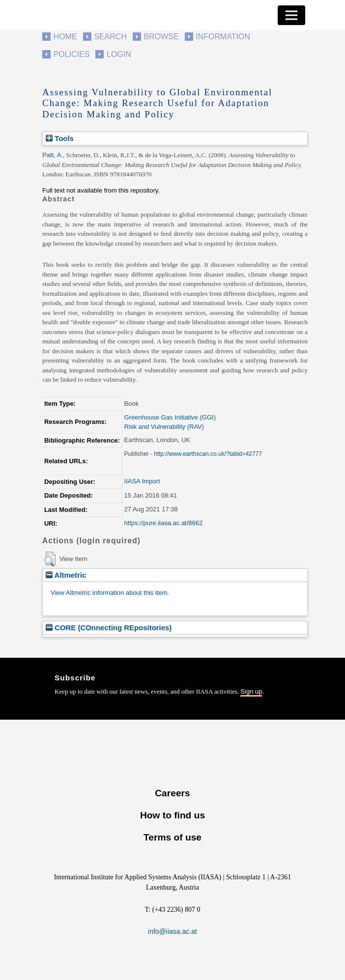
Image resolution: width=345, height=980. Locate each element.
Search (110, 37)
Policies (72, 54)
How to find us (172, 815)
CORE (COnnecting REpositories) (109, 628)
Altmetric (66, 575)
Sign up (251, 691)
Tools (60, 138)
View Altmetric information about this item (109, 593)
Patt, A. (53, 155)
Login (119, 54)
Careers (172, 793)
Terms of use (172, 837)
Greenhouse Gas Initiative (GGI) (170, 417)
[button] (50, 559)
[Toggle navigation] (291, 15)
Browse (161, 37)
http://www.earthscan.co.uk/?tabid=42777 (208, 454)
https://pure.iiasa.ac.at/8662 (164, 523)
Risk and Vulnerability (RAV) (164, 427)
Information (223, 37)
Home (65, 37)
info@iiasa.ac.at (172, 931)
